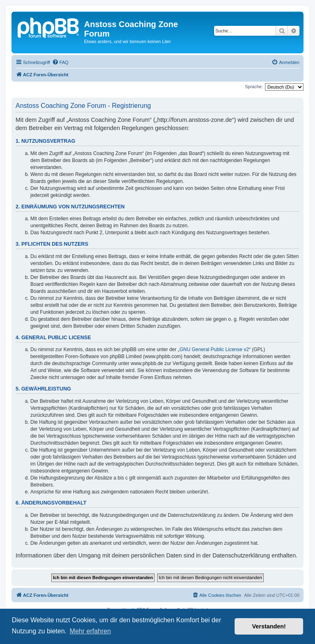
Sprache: (254, 87)
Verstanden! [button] (269, 626)
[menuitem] (60, 62)
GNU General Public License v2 (214, 349)
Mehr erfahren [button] (90, 631)
